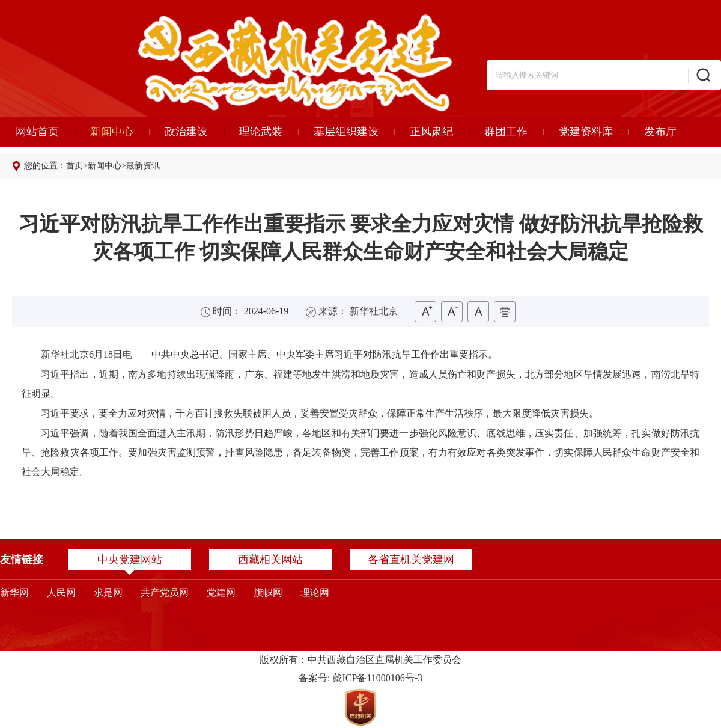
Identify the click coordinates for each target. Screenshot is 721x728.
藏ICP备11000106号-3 (377, 678)
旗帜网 (268, 592)
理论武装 (261, 132)
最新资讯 (143, 166)
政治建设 (186, 132)
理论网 (315, 592)
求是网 (108, 592)
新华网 (14, 592)
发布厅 (660, 132)
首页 (75, 166)
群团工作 (506, 132)
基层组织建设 (346, 132)
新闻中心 (112, 132)
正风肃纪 (431, 132)
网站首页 (37, 132)
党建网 (221, 592)
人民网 (61, 592)
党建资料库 (586, 132)
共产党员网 (165, 592)
